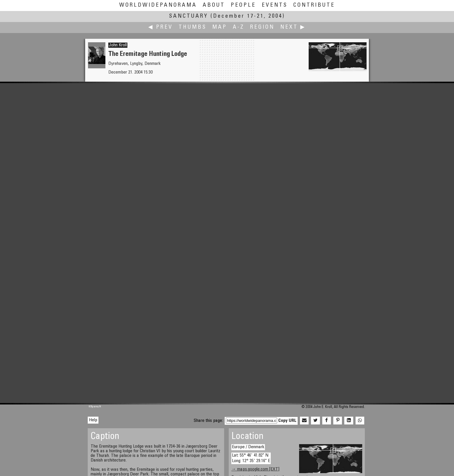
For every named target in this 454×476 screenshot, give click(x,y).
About (214, 5)
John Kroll (118, 45)
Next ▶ (293, 27)
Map (220, 27)
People (243, 5)
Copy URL (287, 421)
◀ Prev (161, 27)
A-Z (239, 27)
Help (93, 420)
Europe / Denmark (248, 447)
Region (262, 27)
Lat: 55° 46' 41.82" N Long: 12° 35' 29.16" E (251, 458)
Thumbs (193, 27)
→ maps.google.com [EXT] (255, 469)
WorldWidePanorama (158, 5)
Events (275, 5)
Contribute (314, 5)
